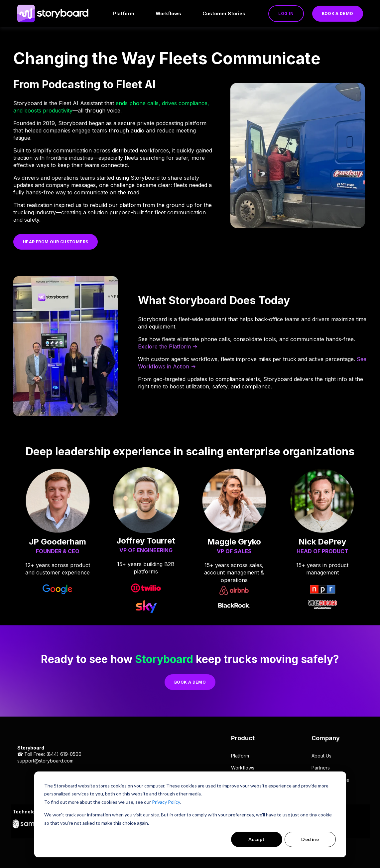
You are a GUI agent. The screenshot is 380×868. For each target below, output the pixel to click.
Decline (310, 839)
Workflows (243, 768)
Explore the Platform (164, 346)
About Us (321, 756)
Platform (240, 756)
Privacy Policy (166, 802)
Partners (321, 768)
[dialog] (190, 814)
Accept (257, 839)
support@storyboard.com (45, 761)
